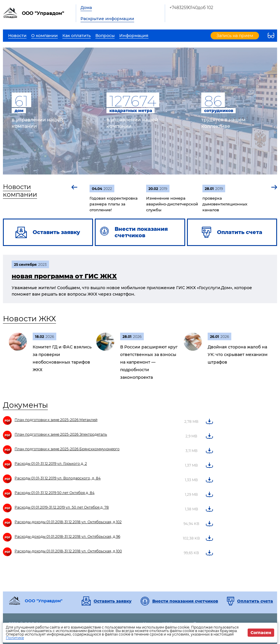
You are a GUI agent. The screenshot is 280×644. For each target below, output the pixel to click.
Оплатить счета (255, 601)
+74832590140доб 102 (191, 8)
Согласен (261, 633)
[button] (75, 187)
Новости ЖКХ (29, 319)
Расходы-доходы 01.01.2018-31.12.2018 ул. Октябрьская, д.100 (68, 551)
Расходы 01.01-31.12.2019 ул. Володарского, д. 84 (58, 478)
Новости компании (20, 191)
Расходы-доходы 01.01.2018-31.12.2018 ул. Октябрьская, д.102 (68, 522)
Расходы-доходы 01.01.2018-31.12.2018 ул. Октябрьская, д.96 (67, 536)
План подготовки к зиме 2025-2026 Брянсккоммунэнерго (67, 449)
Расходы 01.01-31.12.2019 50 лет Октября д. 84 (55, 493)
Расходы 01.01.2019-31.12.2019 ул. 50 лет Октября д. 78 (62, 507)
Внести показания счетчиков (185, 601)
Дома (86, 8)
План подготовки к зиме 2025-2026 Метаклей (56, 420)
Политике (15, 638)
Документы (25, 405)
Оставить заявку (113, 601)
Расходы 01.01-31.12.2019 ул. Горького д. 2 (51, 464)
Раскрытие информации (107, 19)
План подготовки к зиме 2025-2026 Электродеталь (61, 434)
